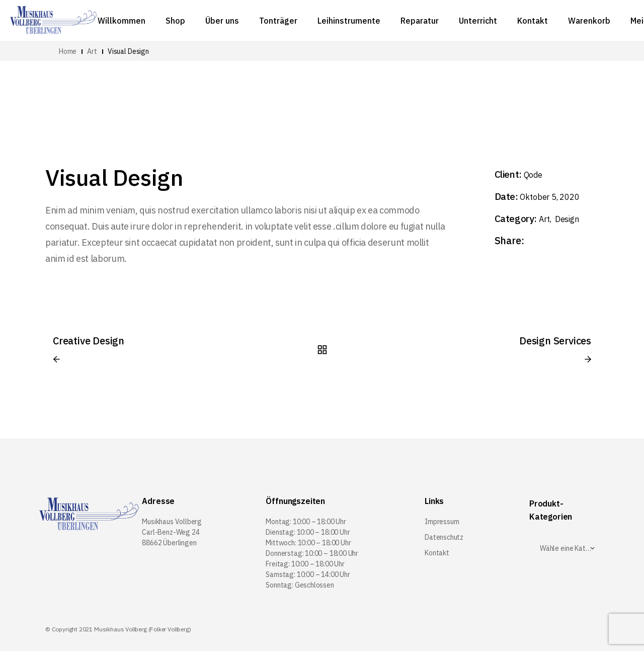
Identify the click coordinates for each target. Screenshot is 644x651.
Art (545, 219)
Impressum (442, 522)
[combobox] (567, 548)
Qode (533, 175)
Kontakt (437, 553)
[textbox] (567, 548)
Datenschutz (444, 537)
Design (567, 219)
